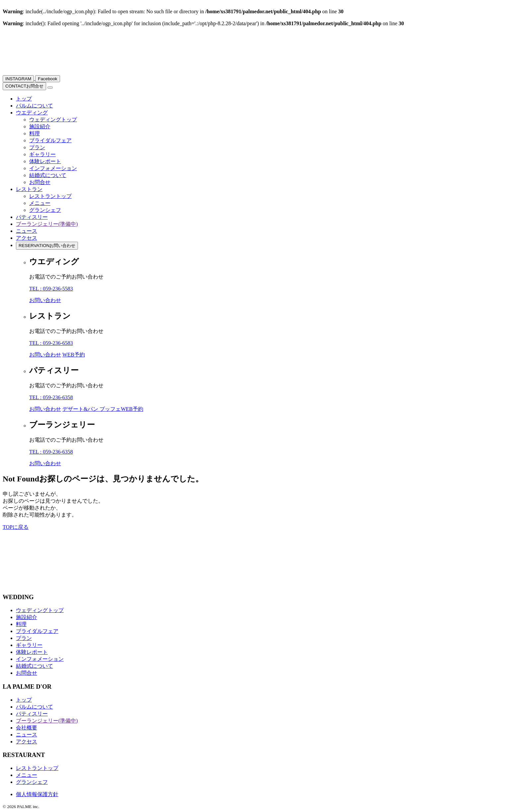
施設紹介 (40, 126)
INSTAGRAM (18, 79)
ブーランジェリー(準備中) (47, 224)
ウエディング (32, 113)
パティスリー (32, 217)
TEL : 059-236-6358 (51, 397)
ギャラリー (42, 154)
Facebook (48, 79)
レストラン (29, 189)
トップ (24, 99)
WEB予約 (74, 355)
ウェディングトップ (53, 120)
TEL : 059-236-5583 (51, 289)
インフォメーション (53, 168)
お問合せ (24, 86)
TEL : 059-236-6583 (51, 343)
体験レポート (45, 161)
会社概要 (27, 728)
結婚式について (48, 175)
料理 (34, 133)
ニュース (27, 231)
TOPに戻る (16, 527)
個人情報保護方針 (37, 794)
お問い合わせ (47, 246)
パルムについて (34, 106)
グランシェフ (45, 210)
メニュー (40, 203)
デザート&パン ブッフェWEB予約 (103, 409)
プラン (37, 147)
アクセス (27, 238)
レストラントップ (50, 196)
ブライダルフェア (50, 140)
